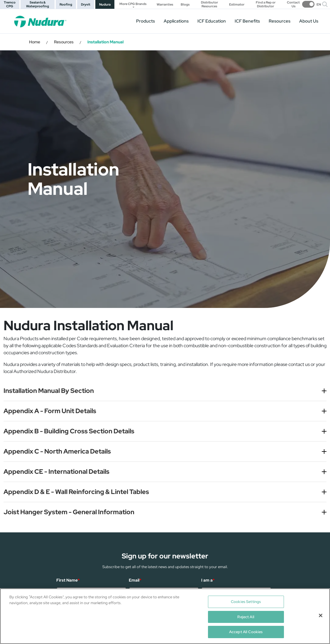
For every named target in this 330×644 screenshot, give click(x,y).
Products (145, 21)
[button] (325, 4)
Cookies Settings (246, 602)
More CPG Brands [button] (133, 4)
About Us (309, 21)
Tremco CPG (10, 4)
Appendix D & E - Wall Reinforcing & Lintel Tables (76, 492)
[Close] (321, 616)
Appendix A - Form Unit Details (50, 411)
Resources (280, 21)
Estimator (237, 5)
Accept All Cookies (246, 632)
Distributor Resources (209, 4)
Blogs (185, 5)
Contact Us (293, 4)
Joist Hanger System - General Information (69, 512)
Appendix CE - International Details (56, 472)
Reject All (246, 617)
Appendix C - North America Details (57, 451)
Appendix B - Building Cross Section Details (69, 431)
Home (35, 42)
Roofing (66, 4)
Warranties (165, 5)
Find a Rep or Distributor (266, 4)
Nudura (105, 4)
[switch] (309, 4)
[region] (165, 616)
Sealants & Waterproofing (38, 4)
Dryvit (86, 4)
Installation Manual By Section (49, 391)
